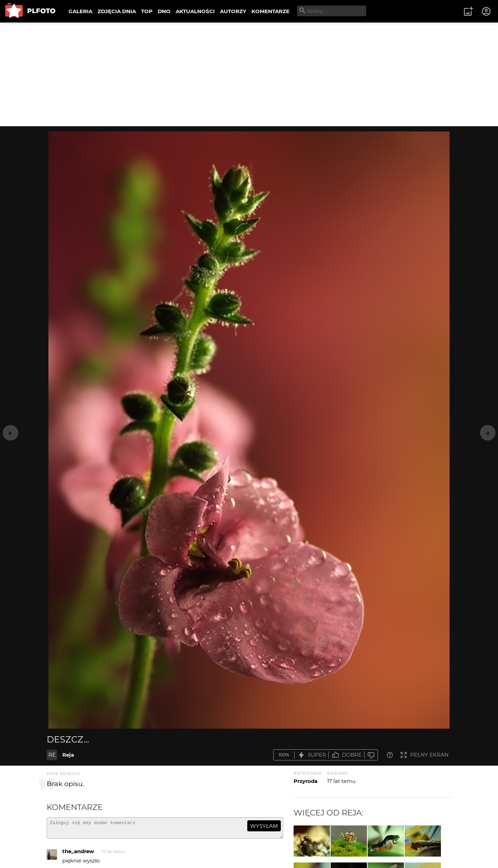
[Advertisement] (249, 74)
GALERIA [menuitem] (80, 11)
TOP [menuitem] (147, 11)
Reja (68, 755)
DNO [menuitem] (164, 11)
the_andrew (78, 854)
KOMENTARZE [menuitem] (270, 11)
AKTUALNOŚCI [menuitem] (195, 11)
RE (52, 755)
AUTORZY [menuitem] (233, 11)
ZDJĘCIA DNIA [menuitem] (117, 11)
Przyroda (306, 781)
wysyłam (264, 826)
